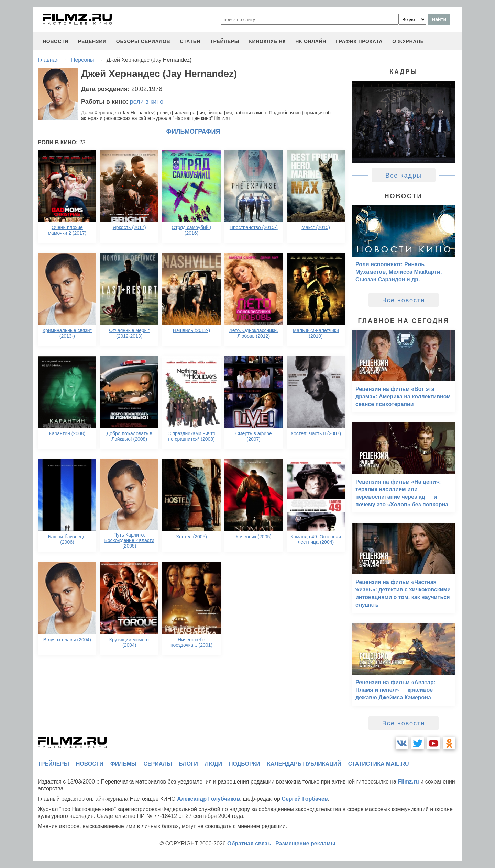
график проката (359, 41)
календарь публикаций (304, 764)
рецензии (92, 41)
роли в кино (147, 102)
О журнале (408, 41)
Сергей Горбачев (305, 799)
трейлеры (225, 41)
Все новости (404, 300)
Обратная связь (249, 843)
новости (56, 41)
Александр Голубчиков (208, 799)
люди (213, 764)
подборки (245, 764)
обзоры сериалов (143, 41)
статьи (190, 41)
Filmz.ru (408, 782)
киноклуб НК (267, 41)
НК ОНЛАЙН (311, 41)
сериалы (158, 764)
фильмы (123, 764)
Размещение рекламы (305, 843)
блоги (188, 764)
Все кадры (404, 176)
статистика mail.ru (379, 764)
